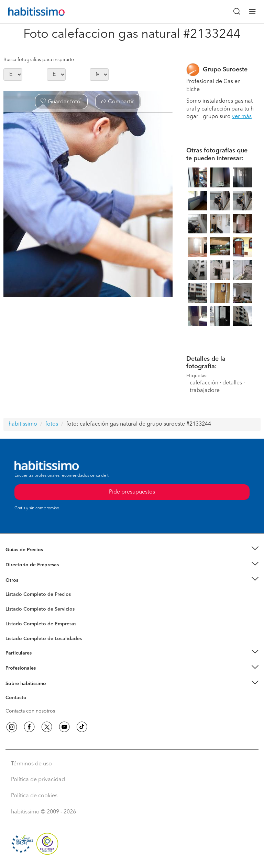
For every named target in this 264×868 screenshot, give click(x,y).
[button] (132, 550)
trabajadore (205, 391)
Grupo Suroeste (225, 70)
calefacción (204, 383)
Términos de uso (31, 764)
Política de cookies (34, 796)
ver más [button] (242, 117)
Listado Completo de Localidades (44, 639)
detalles (232, 383)
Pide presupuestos (132, 492)
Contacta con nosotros (30, 711)
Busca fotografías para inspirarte (39, 60)
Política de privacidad (38, 780)
